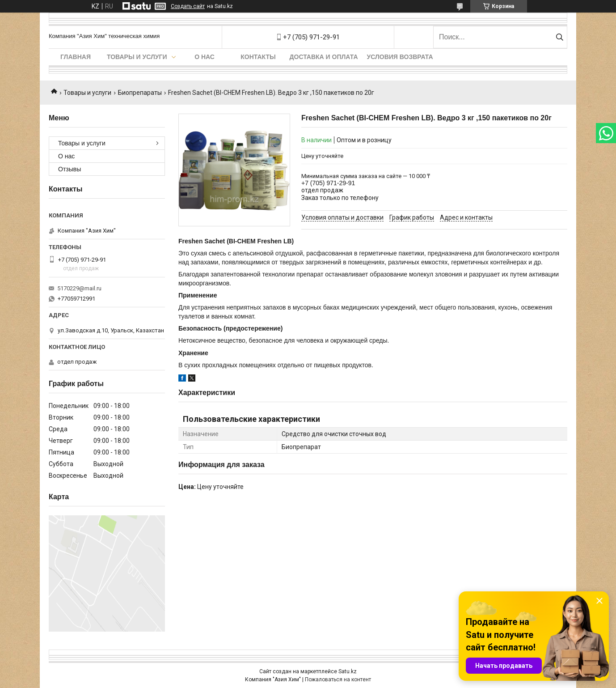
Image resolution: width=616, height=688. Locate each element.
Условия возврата (400, 57)
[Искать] (559, 37)
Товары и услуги (137, 57)
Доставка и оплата (324, 57)
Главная (76, 57)
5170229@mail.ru (79, 288)
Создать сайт (188, 6)
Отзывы (70, 169)
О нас (205, 57)
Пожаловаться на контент (338, 680)
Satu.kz (348, 671)
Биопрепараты (140, 93)
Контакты (258, 57)
